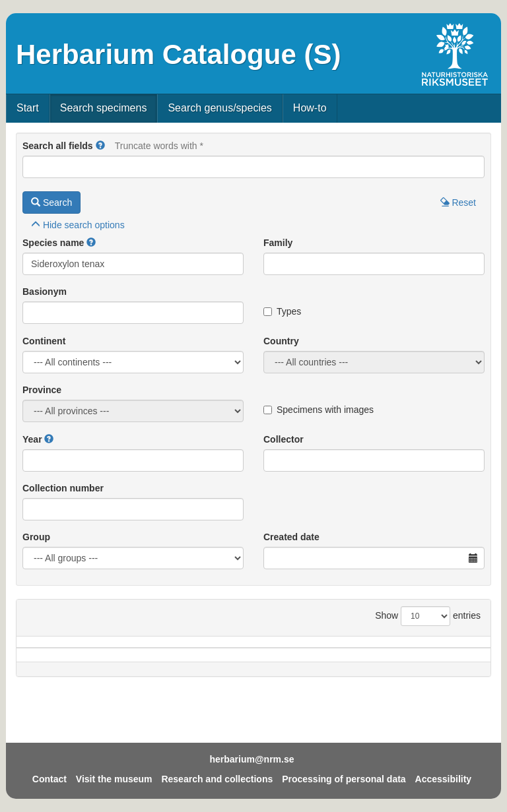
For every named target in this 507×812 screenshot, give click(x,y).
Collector (284, 439)
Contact (50, 779)
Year (32, 439)
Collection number (63, 488)
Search (51, 203)
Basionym (45, 292)
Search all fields (58, 146)
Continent (44, 341)
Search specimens (104, 108)
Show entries (428, 616)
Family (278, 243)
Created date (291, 537)
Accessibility (444, 779)
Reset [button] (458, 203)
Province (42, 390)
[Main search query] (253, 167)
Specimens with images (319, 410)
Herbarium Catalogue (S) (178, 54)
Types (282, 311)
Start (28, 108)
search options (78, 225)
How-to (310, 108)
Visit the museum (114, 779)
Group (36, 537)
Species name (53, 243)
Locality (238, 662)
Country (281, 341)
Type (460, 662)
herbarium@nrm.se (252, 759)
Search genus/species (220, 108)
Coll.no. (407, 662)
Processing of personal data (344, 779)
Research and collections (217, 779)
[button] (100, 146)
